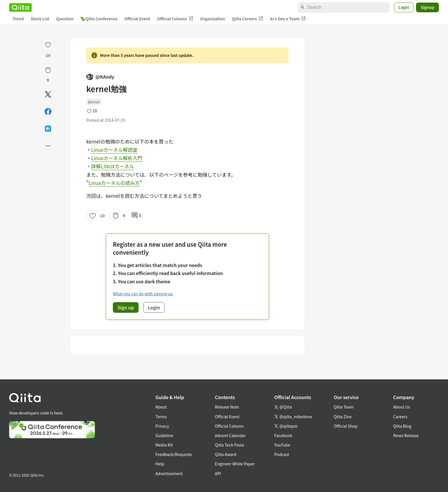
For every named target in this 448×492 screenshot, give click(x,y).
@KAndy (100, 77)
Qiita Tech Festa (229, 445)
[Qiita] (20, 7)
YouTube (282, 445)
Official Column (175, 19)
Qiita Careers (248, 19)
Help (160, 464)
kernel (94, 102)
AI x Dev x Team (288, 19)
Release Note (227, 407)
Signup (427, 7)
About (161, 407)
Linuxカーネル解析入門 (117, 158)
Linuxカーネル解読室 (114, 150)
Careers (400, 417)
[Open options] (48, 146)
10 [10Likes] (48, 55)
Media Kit (164, 445)
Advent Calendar (230, 435)
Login (404, 7)
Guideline (164, 435)
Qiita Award (226, 454)
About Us (402, 407)
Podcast (282, 454)
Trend (18, 19)
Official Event (137, 19)
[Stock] (48, 70)
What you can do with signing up (143, 294)
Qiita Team (344, 407)
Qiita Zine (343, 417)
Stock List (40, 19)
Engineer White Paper (235, 464)
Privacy (162, 426)
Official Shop (346, 426)
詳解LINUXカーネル (113, 166)
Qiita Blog (402, 426)
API (218, 473)
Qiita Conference (99, 19)
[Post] (48, 94)
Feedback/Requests (174, 454)
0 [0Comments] (136, 216)
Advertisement (169, 473)
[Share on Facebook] (48, 111)
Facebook (283, 435)
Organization (212, 19)
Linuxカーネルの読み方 (114, 183)
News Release (406, 435)
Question (65, 19)
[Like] (48, 45)
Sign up (126, 307)
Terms (161, 417)
